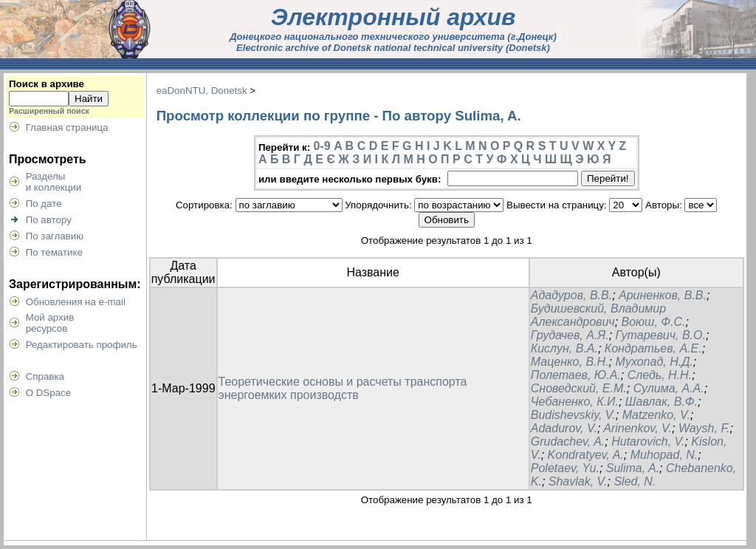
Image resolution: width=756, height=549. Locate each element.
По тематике (54, 252)
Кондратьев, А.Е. (653, 348)
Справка (45, 376)
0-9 (322, 146)
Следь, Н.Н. (660, 375)
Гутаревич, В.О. (661, 335)
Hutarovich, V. (648, 441)
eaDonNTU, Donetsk (202, 91)
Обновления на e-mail (76, 302)
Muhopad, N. (664, 455)
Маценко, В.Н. (570, 362)
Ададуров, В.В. (571, 295)
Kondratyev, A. (586, 455)
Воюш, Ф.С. (654, 322)
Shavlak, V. (578, 481)
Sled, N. (635, 481)
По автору (49, 220)
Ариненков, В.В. (663, 295)
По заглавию (55, 236)
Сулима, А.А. (669, 388)
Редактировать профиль (82, 345)
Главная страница (67, 127)
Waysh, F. (704, 428)
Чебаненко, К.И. (575, 402)
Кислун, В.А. (564, 348)
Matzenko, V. (656, 415)
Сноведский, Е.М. (579, 388)
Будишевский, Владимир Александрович (598, 315)
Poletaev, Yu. (565, 468)
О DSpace (49, 393)
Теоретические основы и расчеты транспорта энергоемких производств (343, 388)
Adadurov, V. (564, 428)
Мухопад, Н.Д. (654, 362)
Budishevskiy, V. (573, 415)
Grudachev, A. (568, 441)
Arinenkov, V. (638, 428)
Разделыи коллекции (54, 182)
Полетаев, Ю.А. (576, 375)
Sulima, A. (633, 468)
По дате (44, 204)
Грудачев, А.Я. (570, 335)
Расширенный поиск (49, 111)
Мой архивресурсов (50, 323)
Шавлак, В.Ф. (661, 402)
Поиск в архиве (47, 84)
